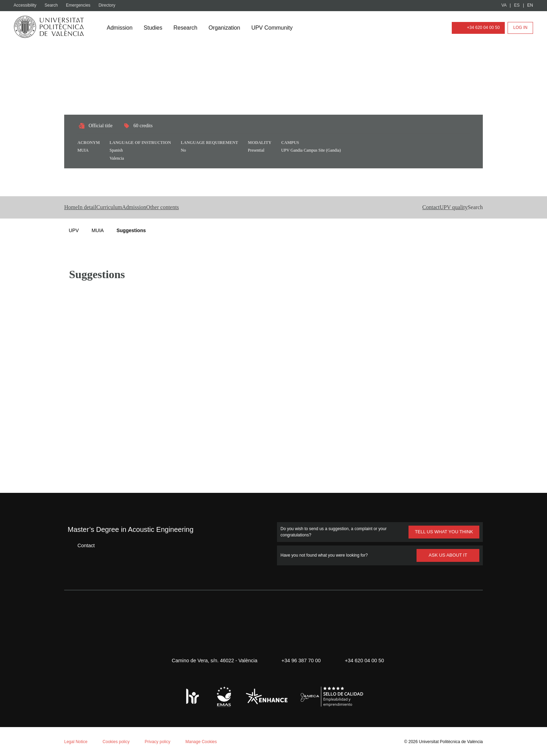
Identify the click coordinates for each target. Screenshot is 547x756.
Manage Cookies (207, 741)
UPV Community (278, 28)
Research (188, 28)
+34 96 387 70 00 (300, 660)
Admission (120, 28)
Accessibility (26, 5)
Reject (69, 730)
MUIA (98, 230)
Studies (155, 28)
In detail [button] (102, 207)
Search (53, 5)
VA (504, 5)
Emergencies (81, 5)
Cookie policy (92, 665)
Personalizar (110, 730)
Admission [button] (177, 207)
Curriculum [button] (138, 207)
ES (517, 5)
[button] (463, 207)
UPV (74, 230)
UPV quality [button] (428, 207)
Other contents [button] (222, 207)
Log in (520, 28)
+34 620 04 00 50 (477, 28)
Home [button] (73, 207)
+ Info (517, 739)
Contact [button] (390, 207)
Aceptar (35, 730)
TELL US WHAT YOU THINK (443, 532)
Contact (81, 545)
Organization (228, 28)
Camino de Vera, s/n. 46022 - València (211, 660)
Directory (111, 5)
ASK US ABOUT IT (448, 555)
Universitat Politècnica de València (449, 741)
